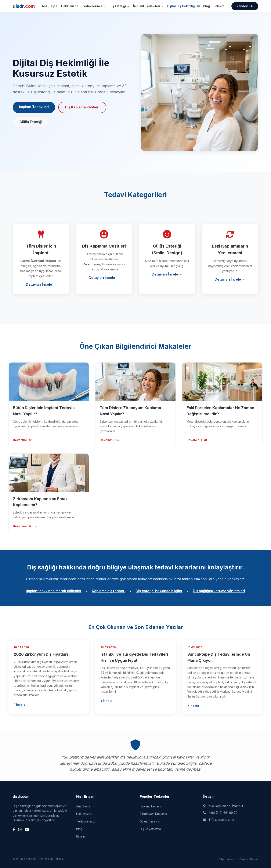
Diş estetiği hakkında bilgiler (159, 591)
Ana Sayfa (50, 6)
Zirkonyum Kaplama (153, 814)
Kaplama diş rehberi (109, 591)
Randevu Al (245, 6)
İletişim (219, 6)
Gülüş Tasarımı (150, 821)
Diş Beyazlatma (150, 829)
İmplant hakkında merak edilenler (54, 591)
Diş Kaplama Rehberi (82, 107)
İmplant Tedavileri (148, 6)
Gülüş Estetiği (31, 122)
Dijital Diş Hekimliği (183, 6)
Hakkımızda (70, 6)
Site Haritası (227, 859)
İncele (20, 704)
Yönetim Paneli (249, 859)
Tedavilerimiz (94, 6)
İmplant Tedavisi (151, 806)
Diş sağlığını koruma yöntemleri (219, 591)
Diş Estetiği (119, 6)
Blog (207, 6)
